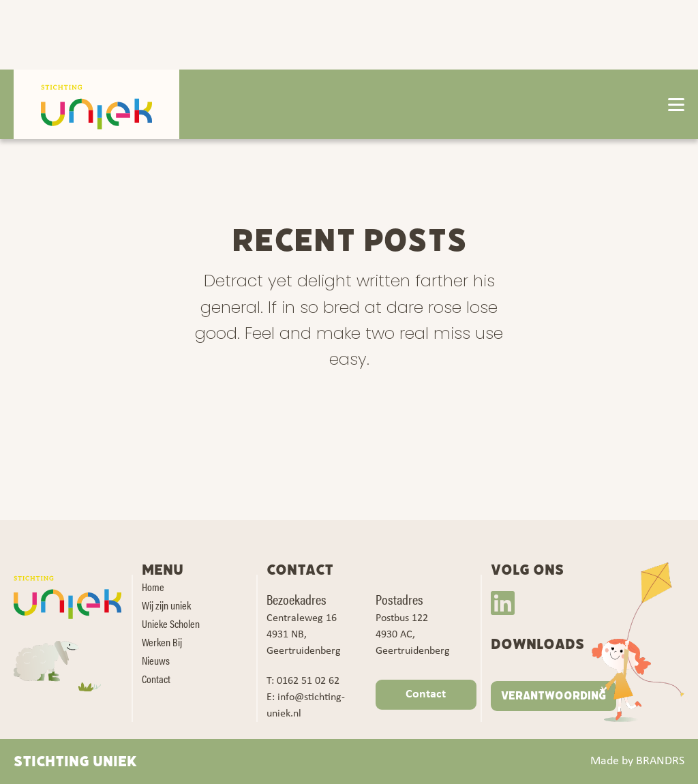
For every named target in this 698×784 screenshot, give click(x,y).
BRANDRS (660, 761)
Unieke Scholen (171, 623)
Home (153, 587)
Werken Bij (162, 642)
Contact (156, 679)
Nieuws (156, 660)
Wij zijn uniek (166, 605)
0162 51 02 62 (308, 681)
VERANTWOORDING (553, 696)
